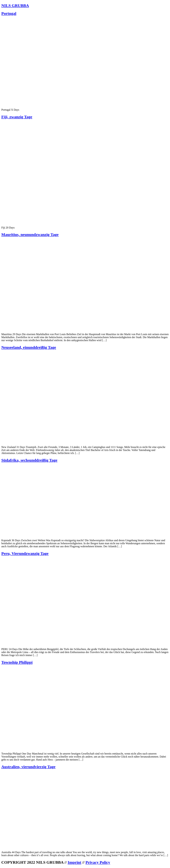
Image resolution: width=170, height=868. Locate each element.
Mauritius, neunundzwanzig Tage (30, 235)
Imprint (74, 862)
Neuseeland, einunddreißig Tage (29, 347)
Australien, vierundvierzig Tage (28, 767)
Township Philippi (17, 662)
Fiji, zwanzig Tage (17, 117)
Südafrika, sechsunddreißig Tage (29, 460)
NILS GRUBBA (15, 6)
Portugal (9, 13)
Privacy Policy (98, 862)
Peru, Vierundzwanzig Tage (25, 553)
